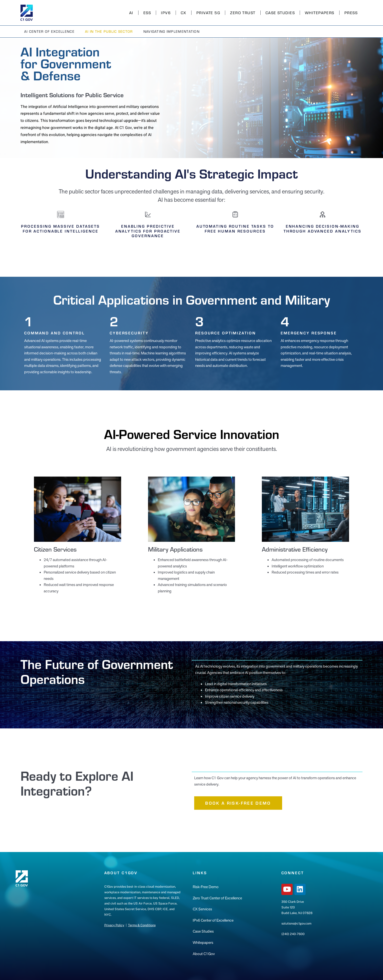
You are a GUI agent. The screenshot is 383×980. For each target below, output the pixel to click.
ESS (147, 13)
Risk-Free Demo (206, 887)
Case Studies (280, 13)
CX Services (202, 909)
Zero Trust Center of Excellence (217, 898)
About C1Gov (204, 954)
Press (351, 13)
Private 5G (208, 13)
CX (184, 13)
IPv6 (166, 13)
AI (131, 13)
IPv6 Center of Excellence (213, 920)
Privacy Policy (114, 925)
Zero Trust (243, 13)
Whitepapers (320, 13)
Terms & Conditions (142, 925)
